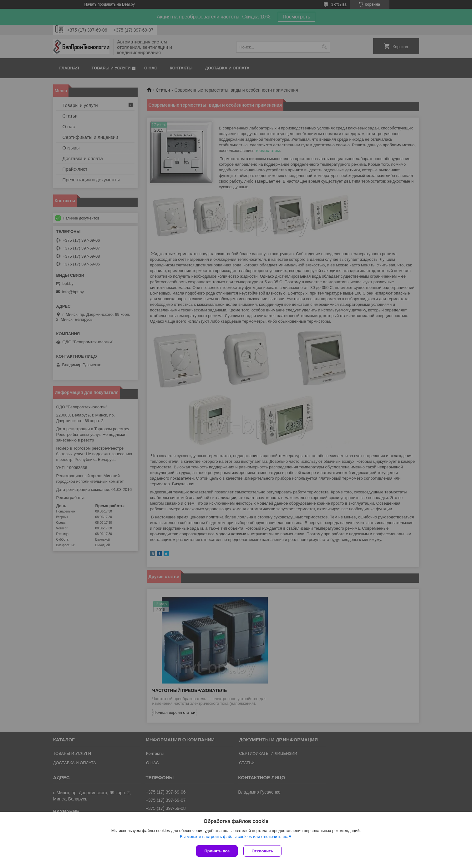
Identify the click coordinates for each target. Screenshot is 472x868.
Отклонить (263, 851)
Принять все (217, 851)
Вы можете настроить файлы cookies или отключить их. (234, 837)
